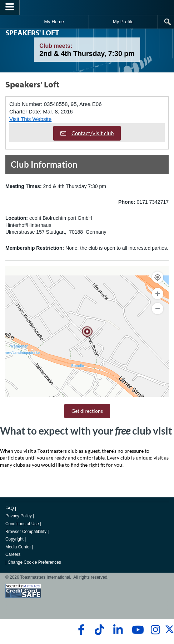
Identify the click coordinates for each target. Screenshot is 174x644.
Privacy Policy (19, 516)
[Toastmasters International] (87, 7)
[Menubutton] (10, 7)
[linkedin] (118, 630)
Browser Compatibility (26, 532)
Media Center (18, 547)
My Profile (123, 22)
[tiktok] (99, 630)
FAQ (10, 508)
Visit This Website (30, 119)
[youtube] (136, 630)
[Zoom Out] (158, 309)
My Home (54, 22)
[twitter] (170, 632)
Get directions (87, 411)
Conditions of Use (22, 524)
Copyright (14, 539)
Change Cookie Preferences (34, 562)
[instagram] (155, 630)
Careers (13, 554)
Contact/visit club (87, 133)
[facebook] (80, 630)
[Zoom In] (158, 294)
